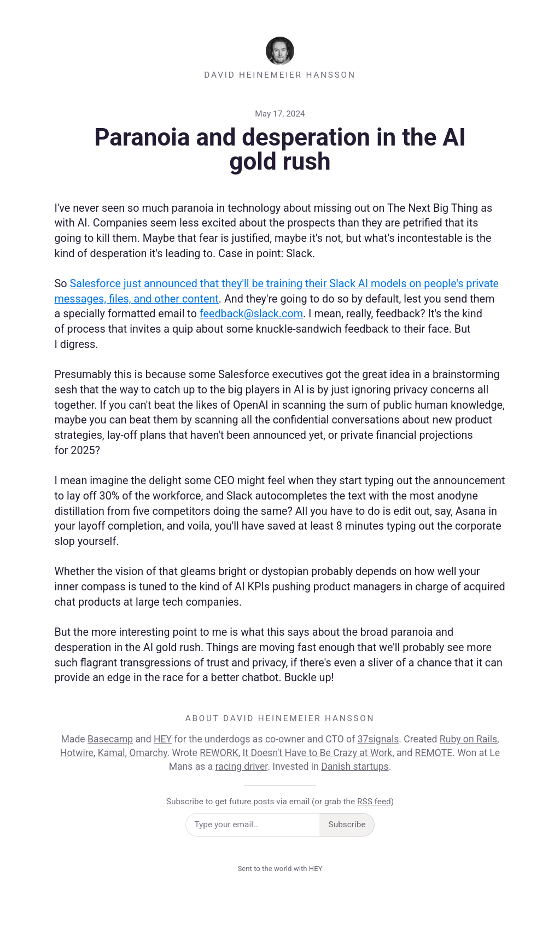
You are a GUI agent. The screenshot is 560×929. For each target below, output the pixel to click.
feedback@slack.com (251, 314)
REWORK (219, 753)
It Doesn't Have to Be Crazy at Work (318, 753)
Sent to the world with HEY (280, 869)
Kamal (112, 753)
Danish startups (355, 767)
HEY (163, 739)
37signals (378, 739)
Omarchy (148, 753)
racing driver (241, 767)
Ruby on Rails (468, 739)
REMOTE (434, 753)
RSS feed (374, 802)
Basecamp (110, 739)
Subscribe (347, 825)
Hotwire (77, 753)
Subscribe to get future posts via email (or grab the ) (280, 802)
